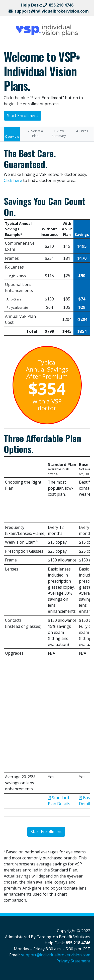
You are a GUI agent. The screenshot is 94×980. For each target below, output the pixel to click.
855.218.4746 (61, 5)
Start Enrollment (23, 116)
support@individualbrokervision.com (52, 11)
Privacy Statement (73, 961)
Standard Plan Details (59, 801)
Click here (13, 180)
